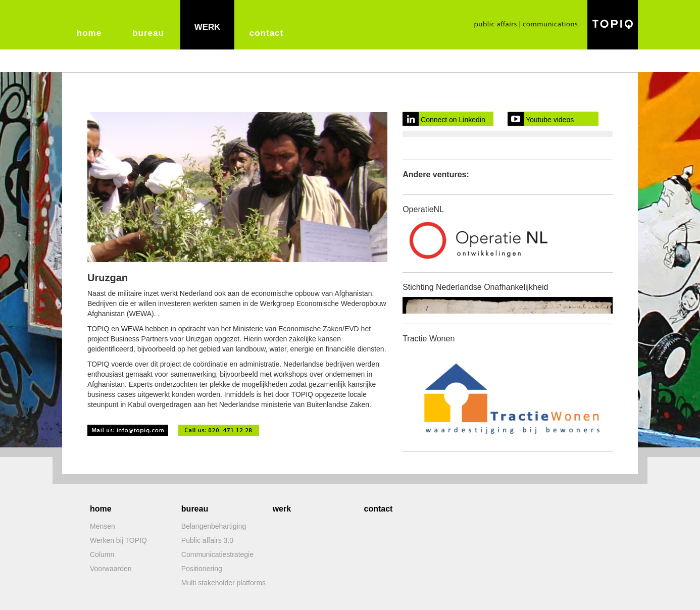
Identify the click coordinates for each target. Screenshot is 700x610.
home (89, 33)
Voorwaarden (111, 569)
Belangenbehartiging (214, 526)
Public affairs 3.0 (207, 540)
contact (266, 33)
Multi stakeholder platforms (223, 583)
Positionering (202, 569)
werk (208, 27)
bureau (148, 33)
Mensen (103, 526)
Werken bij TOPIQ (118, 540)
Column (102, 554)
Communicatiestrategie (217, 554)
